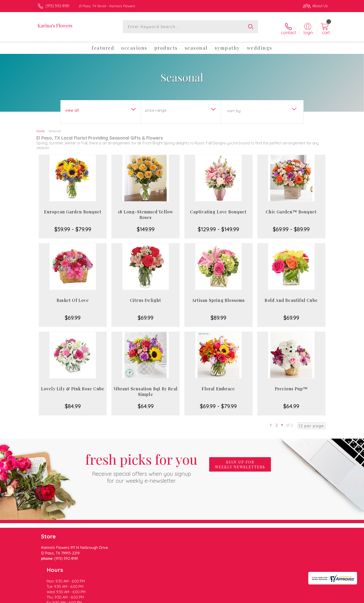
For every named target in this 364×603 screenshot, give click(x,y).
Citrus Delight (146, 297)
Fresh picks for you (141, 464)
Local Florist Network (287, 598)
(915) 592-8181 (57, 6)
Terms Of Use (226, 598)
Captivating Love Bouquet (218, 209)
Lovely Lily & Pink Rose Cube (73, 385)
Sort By (234, 108)
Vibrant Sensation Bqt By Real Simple (146, 388)
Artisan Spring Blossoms (218, 297)
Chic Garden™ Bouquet (291, 209)
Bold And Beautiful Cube (291, 297)
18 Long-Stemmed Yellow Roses (146, 211)
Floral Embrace (218, 385)
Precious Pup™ (291, 385)
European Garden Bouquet (73, 209)
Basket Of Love (73, 297)
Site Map (315, 598)
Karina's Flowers (55, 25)
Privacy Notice (253, 598)
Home (41, 128)
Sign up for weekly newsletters (240, 461)
